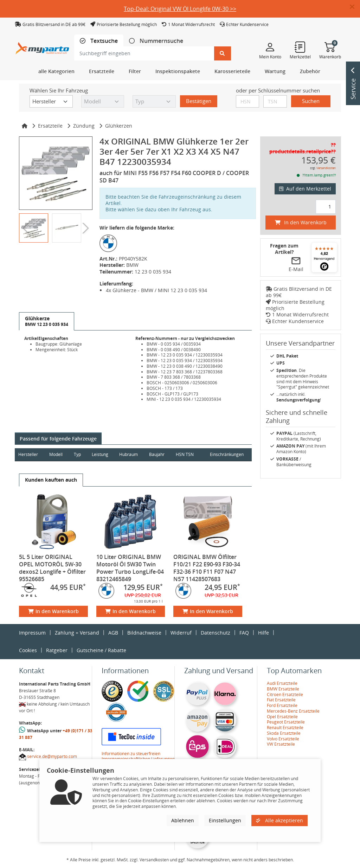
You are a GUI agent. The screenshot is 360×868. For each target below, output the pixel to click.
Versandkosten (326, 168)
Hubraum (130, 454)
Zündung (84, 126)
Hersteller (28, 454)
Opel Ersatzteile (282, 717)
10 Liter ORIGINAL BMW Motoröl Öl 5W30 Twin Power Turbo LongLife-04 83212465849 (130, 568)
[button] (355, 7)
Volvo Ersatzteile (283, 739)
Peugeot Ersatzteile (286, 722)
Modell (56, 454)
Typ (78, 454)
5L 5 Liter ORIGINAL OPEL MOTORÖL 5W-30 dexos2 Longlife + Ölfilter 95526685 (52, 568)
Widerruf (181, 633)
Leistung (101, 454)
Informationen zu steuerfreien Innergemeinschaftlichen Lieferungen (138, 756)
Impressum (32, 633)
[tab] (99, 41)
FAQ (244, 633)
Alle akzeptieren (279, 820)
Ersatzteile (50, 126)
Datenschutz (216, 633)
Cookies (28, 650)
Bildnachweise (144, 633)
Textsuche (103, 41)
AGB (113, 633)
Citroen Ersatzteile (285, 695)
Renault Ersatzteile (285, 728)
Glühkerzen (119, 126)
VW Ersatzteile (281, 744)
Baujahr (158, 454)
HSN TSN (186, 454)
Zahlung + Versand (77, 633)
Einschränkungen (226, 454)
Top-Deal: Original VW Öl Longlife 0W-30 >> (180, 9)
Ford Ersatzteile (282, 705)
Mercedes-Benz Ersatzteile (293, 711)
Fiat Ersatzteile (281, 700)
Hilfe (263, 633)
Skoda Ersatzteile (284, 733)
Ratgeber (57, 650)
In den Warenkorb (53, 611)
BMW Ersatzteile (283, 689)
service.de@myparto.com (52, 756)
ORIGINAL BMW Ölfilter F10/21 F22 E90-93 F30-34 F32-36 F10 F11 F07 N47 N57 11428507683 (207, 568)
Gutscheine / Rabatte (101, 650)
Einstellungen (225, 820)
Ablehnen (183, 820)
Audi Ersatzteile (282, 683)
